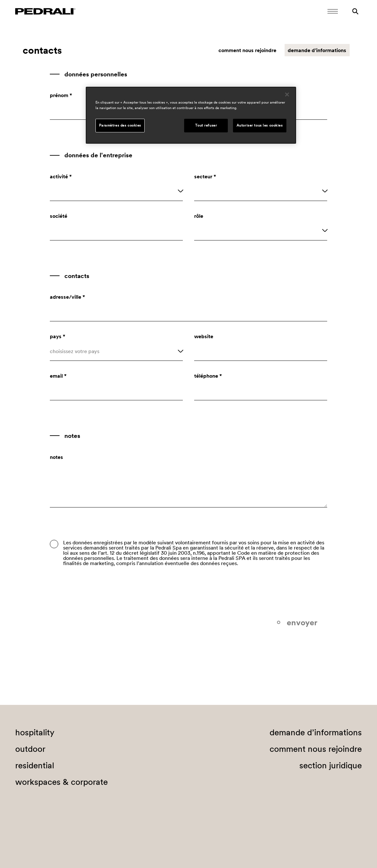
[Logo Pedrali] (45, 11)
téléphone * (208, 376)
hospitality (35, 732)
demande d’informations (317, 50)
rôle (199, 216)
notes (56, 457)
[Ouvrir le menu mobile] (333, 11)
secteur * (205, 176)
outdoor (30, 749)
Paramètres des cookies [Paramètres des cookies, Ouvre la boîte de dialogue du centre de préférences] (120, 125)
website (204, 336)
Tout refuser (206, 125)
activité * (61, 176)
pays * (58, 336)
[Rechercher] (355, 11)
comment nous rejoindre (247, 50)
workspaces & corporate (61, 782)
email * (58, 376)
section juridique (331, 765)
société (59, 216)
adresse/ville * (67, 297)
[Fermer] (287, 95)
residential (35, 765)
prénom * (61, 95)
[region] (191, 115)
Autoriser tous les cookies (260, 125)
